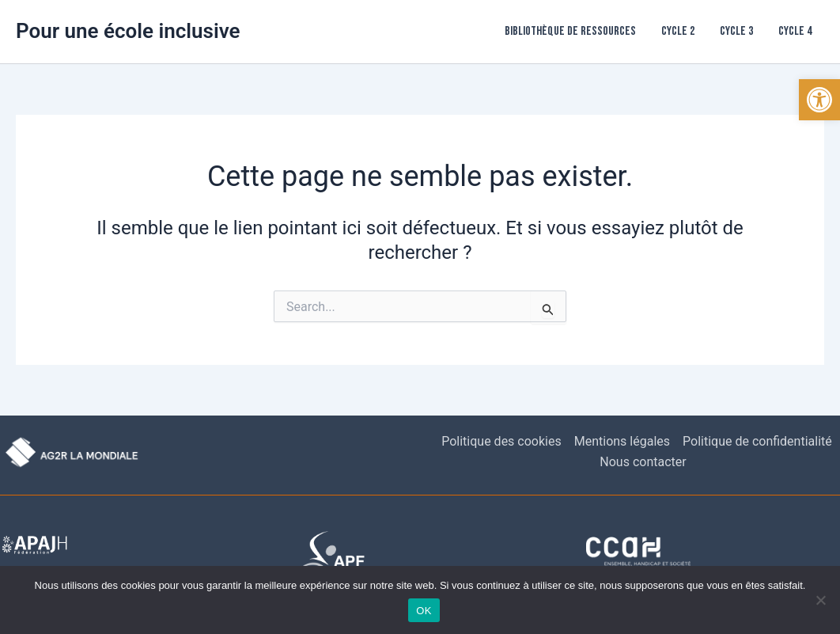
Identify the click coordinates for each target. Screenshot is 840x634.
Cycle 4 (795, 31)
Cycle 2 (678, 31)
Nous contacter (643, 462)
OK (424, 611)
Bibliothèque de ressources (570, 31)
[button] (819, 100)
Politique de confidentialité (757, 441)
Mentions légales (622, 441)
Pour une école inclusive (128, 31)
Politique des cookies (501, 441)
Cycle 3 (736, 31)
